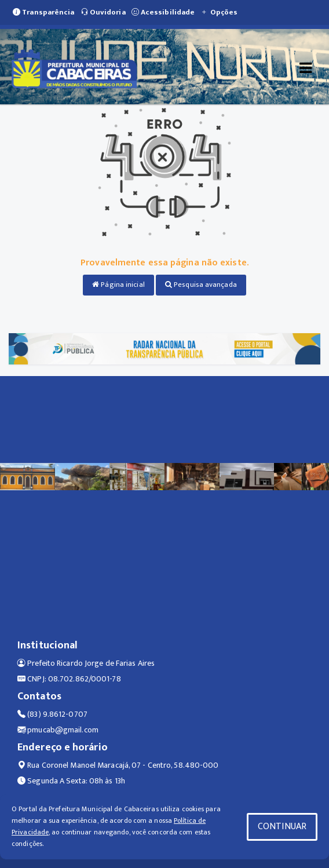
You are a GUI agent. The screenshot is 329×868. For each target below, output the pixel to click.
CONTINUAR (282, 827)
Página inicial (118, 285)
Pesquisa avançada (201, 285)
